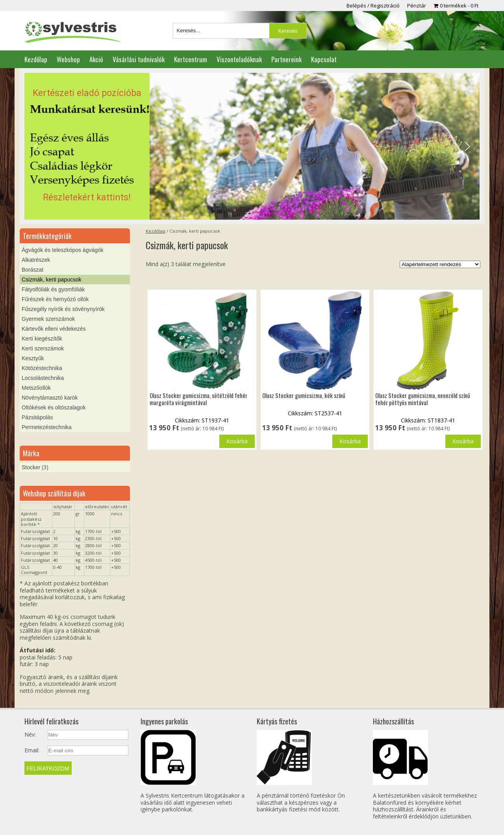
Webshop (68, 59)
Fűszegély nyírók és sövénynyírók (63, 309)
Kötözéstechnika (42, 368)
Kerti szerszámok (43, 348)
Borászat (32, 270)
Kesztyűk (33, 358)
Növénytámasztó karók (50, 398)
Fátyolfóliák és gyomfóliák (53, 289)
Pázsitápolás (37, 417)
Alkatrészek (36, 260)
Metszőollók (36, 388)
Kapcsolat (324, 59)
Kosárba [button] (350, 441)
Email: (32, 750)
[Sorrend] (440, 264)
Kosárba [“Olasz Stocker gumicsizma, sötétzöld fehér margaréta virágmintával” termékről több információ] (237, 441)
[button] (252, 146)
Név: (30, 735)
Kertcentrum (191, 59)
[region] (252, 146)
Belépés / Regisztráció (373, 6)
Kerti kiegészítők (42, 339)
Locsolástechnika (43, 378)
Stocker (31, 467)
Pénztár (417, 6)
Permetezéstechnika (47, 427)
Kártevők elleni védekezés (54, 329)
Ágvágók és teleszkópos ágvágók (63, 250)
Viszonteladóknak (239, 59)
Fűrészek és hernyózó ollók (55, 299)
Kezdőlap (36, 59)
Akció (96, 59)
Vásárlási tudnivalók (139, 59)
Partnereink (286, 59)
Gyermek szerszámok (48, 319)
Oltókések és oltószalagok (54, 407)
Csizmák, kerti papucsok (52, 280)
